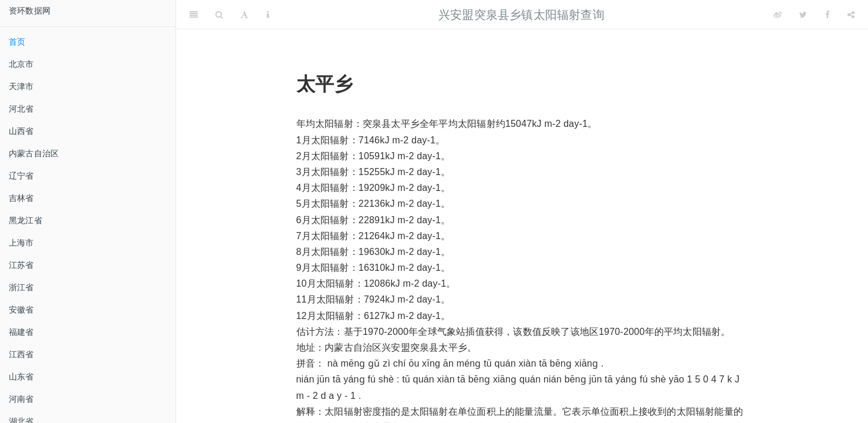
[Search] (219, 15)
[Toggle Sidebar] (194, 15)
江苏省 (21, 265)
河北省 (21, 109)
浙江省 (21, 287)
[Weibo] (778, 15)
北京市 (21, 64)
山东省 (21, 377)
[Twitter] (803, 15)
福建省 (21, 332)
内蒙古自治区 (34, 153)
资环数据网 (30, 11)
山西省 (21, 131)
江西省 (21, 354)
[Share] (851, 15)
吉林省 (21, 198)
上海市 (21, 243)
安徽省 (21, 310)
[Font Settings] (244, 15)
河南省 (21, 399)
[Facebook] (828, 15)
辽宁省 (21, 176)
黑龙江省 (26, 220)
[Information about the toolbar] (268, 15)
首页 (17, 42)
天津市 (21, 86)
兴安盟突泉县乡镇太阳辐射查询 (521, 15)
